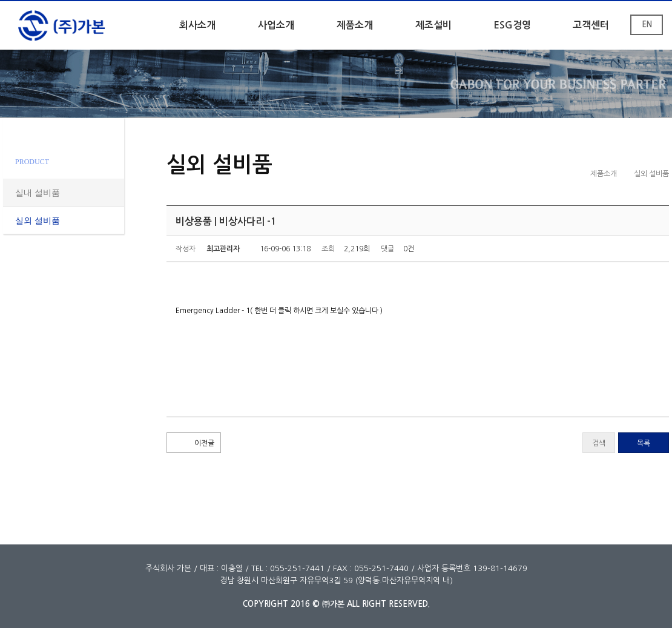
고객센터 (591, 25)
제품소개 (355, 25)
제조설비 (433, 25)
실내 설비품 (38, 193)
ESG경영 (512, 25)
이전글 (204, 443)
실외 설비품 (38, 221)
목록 (644, 443)
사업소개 (276, 25)
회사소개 (197, 25)
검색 (599, 443)
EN (647, 25)
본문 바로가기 (0, 2)
